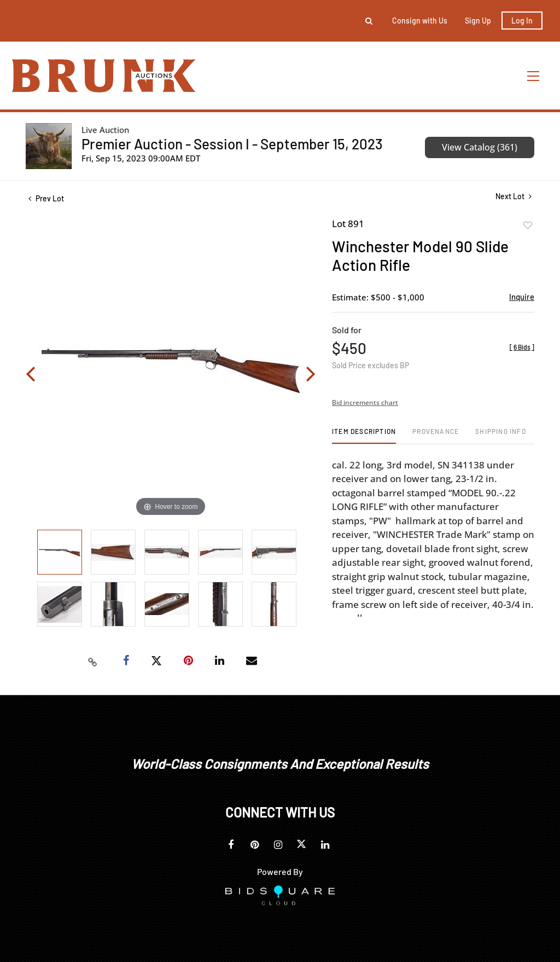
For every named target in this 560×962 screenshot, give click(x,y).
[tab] (364, 435)
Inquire (522, 297)
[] (522, 347)
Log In (522, 21)
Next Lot (514, 196)
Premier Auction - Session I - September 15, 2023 (232, 144)
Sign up (478, 21)
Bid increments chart (365, 402)
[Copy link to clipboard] (93, 661)
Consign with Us (420, 21)
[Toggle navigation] (534, 76)
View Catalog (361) (480, 147)
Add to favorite (528, 225)
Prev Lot (46, 198)
